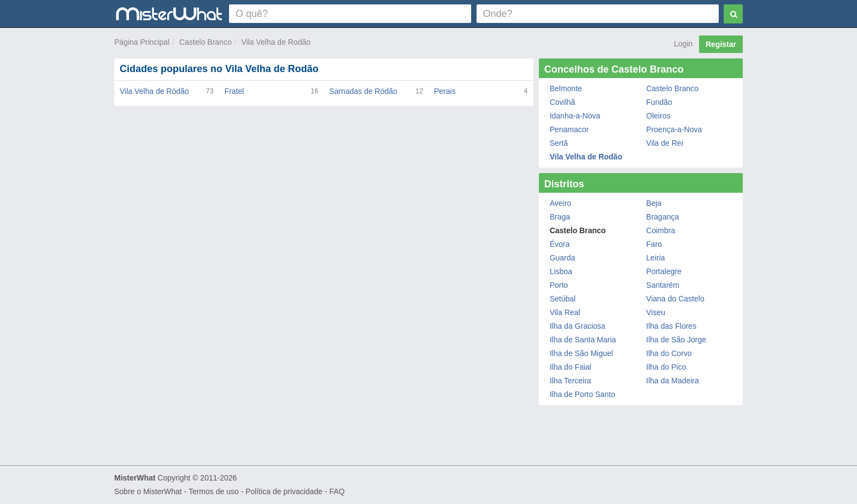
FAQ (337, 491)
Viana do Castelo (675, 299)
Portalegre (664, 271)
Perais (445, 91)
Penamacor (570, 129)
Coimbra (661, 230)
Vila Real (565, 312)
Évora (560, 244)
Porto (559, 285)
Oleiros (658, 116)
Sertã (559, 143)
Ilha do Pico (666, 367)
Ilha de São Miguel (582, 353)
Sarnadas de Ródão (363, 91)
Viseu (656, 312)
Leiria (655, 258)
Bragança (662, 217)
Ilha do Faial (571, 367)
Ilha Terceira (571, 381)
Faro (654, 244)
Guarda (563, 258)
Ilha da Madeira (673, 381)
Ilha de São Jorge (676, 340)
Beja (654, 203)
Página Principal (142, 42)
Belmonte (566, 88)
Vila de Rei (664, 143)
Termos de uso (214, 491)
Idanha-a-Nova (575, 116)
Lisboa (561, 271)
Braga (560, 217)
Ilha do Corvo (669, 353)
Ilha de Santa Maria (583, 340)
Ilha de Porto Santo (583, 394)
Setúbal (563, 299)
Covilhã (563, 102)
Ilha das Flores (671, 326)
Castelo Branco (206, 42)
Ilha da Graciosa (578, 326)
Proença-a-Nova (674, 129)
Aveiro (560, 203)
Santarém (663, 285)
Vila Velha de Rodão (276, 42)
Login (683, 44)
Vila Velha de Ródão (154, 91)
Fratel (234, 91)
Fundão (659, 102)
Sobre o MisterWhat (148, 491)
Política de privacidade (284, 491)
